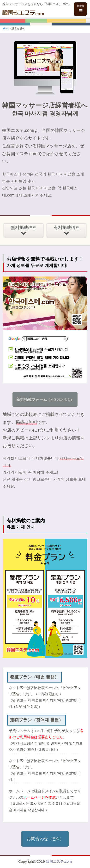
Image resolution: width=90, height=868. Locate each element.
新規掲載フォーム (45, 399)
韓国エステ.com (59, 861)
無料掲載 (24, 230)
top (6, 28)
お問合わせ (45, 839)
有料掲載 (66, 230)
